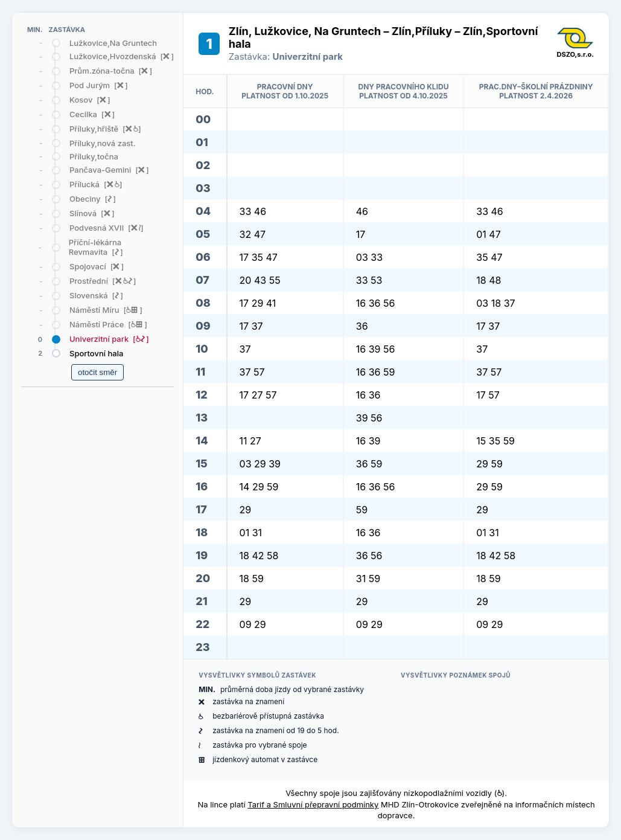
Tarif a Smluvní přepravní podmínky (313, 804)
